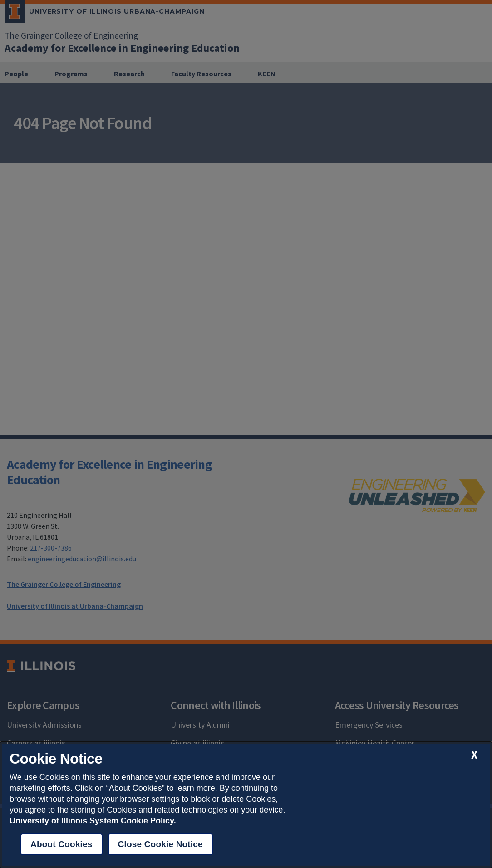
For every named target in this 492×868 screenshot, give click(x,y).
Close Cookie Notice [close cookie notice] (160, 844)
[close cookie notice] (474, 755)
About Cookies (61, 844)
